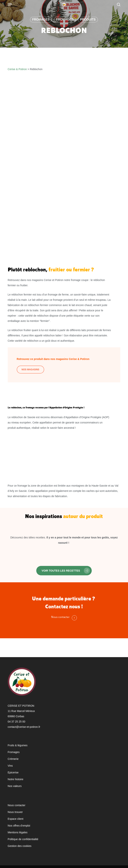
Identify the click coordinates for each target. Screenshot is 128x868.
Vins (10, 766)
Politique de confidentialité (23, 839)
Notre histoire (16, 779)
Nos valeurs (15, 786)
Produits (88, 20)
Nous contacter (17, 805)
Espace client (16, 819)
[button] (64, 571)
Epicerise (13, 772)
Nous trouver (15, 812)
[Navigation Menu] (10, 5)
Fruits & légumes (18, 745)
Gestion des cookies (20, 846)
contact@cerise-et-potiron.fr (24, 727)
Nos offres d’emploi (19, 826)
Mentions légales (18, 832)
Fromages (41, 20)
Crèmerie (13, 759)
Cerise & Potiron (17, 69)
